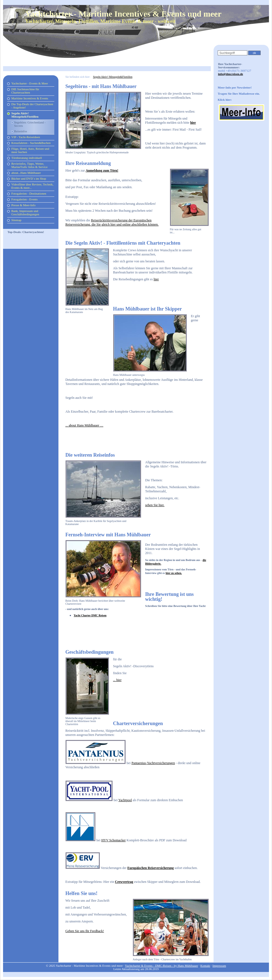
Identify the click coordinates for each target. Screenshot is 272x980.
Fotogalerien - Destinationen (29, 193)
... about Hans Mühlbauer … (84, 425)
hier (156, 279)
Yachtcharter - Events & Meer (30, 83)
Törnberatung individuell (27, 158)
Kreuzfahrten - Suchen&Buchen (31, 143)
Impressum (219, 966)
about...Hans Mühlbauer (26, 173)
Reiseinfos (20, 131)
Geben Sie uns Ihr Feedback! (85, 931)
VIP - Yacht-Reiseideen (26, 137)
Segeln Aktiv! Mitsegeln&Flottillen (25, 115)
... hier (117, 680)
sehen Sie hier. (155, 505)
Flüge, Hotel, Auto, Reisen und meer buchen (30, 150)
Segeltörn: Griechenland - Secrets (30, 124)
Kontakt (205, 966)
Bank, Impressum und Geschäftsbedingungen (25, 213)
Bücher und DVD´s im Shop (29, 179)
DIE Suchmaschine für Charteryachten (25, 91)
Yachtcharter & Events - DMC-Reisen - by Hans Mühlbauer (161, 966)
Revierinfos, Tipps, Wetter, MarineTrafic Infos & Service (29, 165)
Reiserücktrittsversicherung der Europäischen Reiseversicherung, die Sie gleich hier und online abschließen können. (112, 222)
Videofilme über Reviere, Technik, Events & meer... (32, 186)
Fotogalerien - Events (25, 199)
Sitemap (16, 220)
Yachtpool (125, 800)
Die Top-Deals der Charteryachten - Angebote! (32, 106)
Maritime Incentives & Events (30, 98)
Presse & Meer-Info (23, 205)
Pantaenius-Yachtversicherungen (153, 763)
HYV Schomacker (114, 840)
